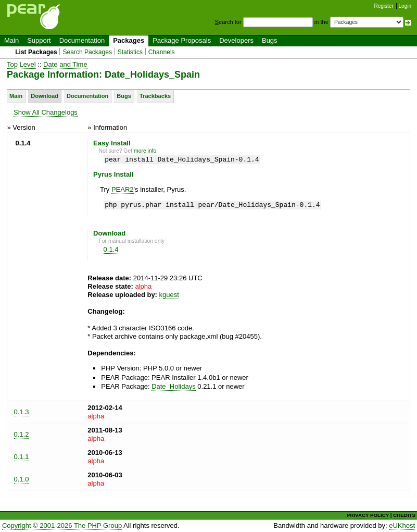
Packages (129, 40)
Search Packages (87, 52)
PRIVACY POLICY (368, 515)
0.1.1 (22, 457)
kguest (169, 295)
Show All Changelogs (46, 112)
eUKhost (402, 525)
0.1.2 (22, 434)
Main (11, 40)
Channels (162, 52)
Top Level (21, 64)
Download (45, 96)
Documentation (82, 40)
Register (384, 6)
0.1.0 (22, 479)
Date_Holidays (174, 386)
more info (145, 151)
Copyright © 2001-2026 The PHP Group (62, 525)
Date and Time (65, 64)
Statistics (130, 52)
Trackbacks (155, 96)
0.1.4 (111, 249)
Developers (236, 40)
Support (39, 40)
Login (405, 6)
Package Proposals (182, 40)
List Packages (36, 52)
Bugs (270, 40)
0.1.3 (22, 412)
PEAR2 (123, 189)
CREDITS (404, 515)
